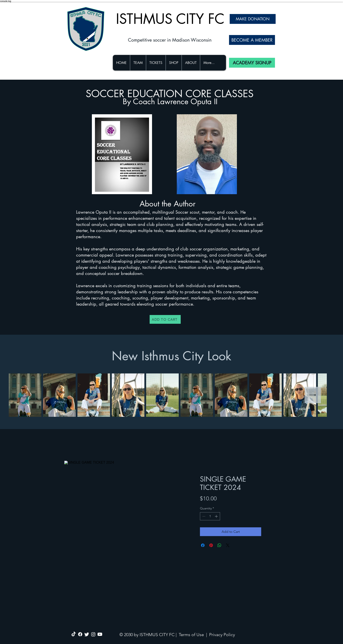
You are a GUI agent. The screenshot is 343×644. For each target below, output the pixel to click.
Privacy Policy (222, 635)
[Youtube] (100, 634)
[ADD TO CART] (165, 319)
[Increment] (217, 516)
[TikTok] (74, 634)
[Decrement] (203, 516)
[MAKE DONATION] (253, 19)
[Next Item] (313, 395)
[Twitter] (87, 634)
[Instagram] (93, 634)
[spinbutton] (210, 516)
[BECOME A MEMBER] (252, 40)
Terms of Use (191, 635)
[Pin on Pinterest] (211, 545)
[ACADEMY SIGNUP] (252, 63)
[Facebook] (80, 634)
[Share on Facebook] (203, 545)
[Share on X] (228, 545)
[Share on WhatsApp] (219, 545)
